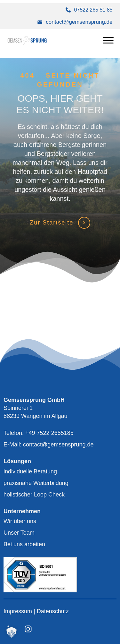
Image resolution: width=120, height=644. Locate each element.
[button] (12, 632)
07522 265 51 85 (93, 10)
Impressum (19, 611)
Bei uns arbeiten (24, 544)
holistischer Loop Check (34, 495)
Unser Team (19, 533)
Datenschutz (53, 611)
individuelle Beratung (30, 471)
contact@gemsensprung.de (79, 22)
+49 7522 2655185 (49, 433)
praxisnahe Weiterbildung (36, 483)
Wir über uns (20, 521)
